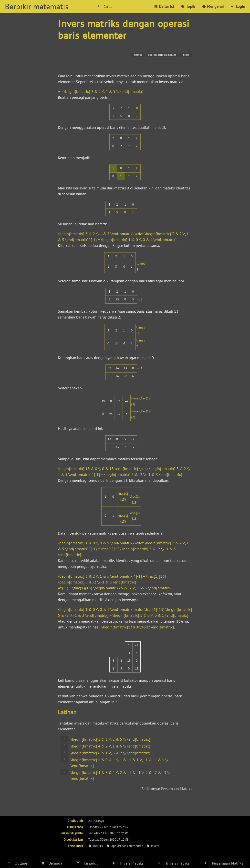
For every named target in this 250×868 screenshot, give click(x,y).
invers (186, 55)
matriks (138, 55)
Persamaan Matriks (177, 789)
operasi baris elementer (162, 55)
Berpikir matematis (37, 6)
